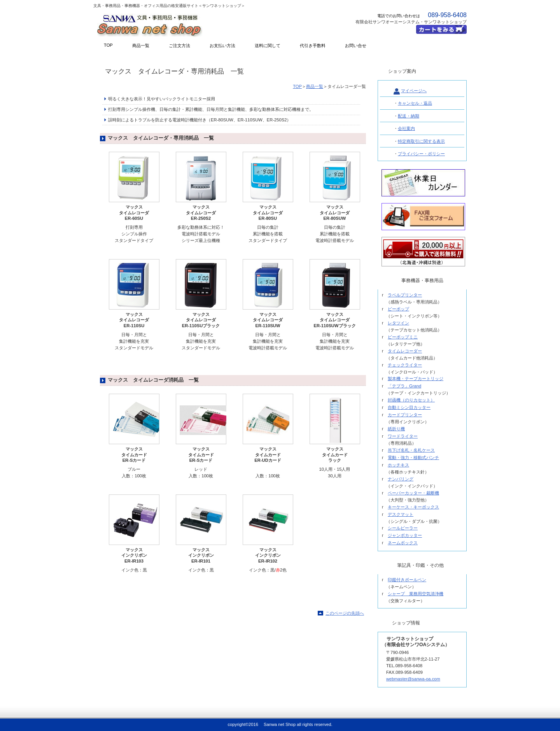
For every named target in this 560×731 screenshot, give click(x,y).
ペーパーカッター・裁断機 (413, 493)
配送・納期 (409, 116)
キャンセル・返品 (415, 103)
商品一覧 (315, 86)
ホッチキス (398, 465)
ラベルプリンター (405, 295)
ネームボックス (403, 543)
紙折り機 (396, 429)
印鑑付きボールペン (407, 580)
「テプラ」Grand (404, 386)
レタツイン (398, 323)
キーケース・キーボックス (413, 507)
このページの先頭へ (345, 613)
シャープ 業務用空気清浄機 (416, 594)
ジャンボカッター (405, 535)
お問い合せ (356, 46)
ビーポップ (398, 309)
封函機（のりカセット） (411, 400)
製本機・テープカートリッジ (416, 379)
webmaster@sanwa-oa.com (413, 679)
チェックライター (405, 365)
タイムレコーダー (405, 351)
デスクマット (401, 514)
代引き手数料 (313, 46)
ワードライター (403, 436)
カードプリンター (405, 415)
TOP (297, 86)
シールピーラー (403, 528)
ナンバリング (401, 479)
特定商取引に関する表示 (421, 141)
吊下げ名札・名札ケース (411, 450)
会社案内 (406, 128)
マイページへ (414, 91)
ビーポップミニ (403, 337)
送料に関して (268, 46)
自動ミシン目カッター (409, 407)
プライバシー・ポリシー (421, 154)
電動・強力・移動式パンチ (413, 458)
